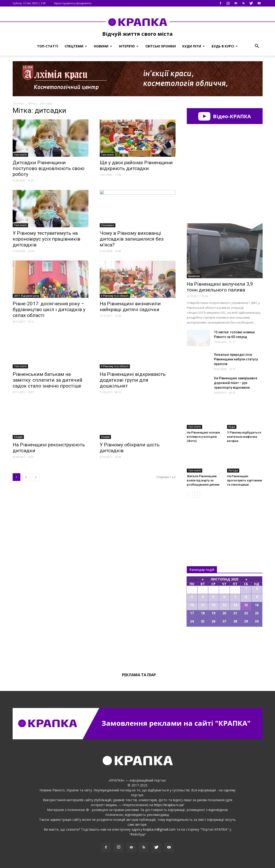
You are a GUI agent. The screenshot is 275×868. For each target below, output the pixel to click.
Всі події (225, 643)
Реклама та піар (139, 675)
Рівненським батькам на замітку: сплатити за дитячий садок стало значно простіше (48, 380)
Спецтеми (76, 46)
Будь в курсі (225, 46)
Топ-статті (48, 46)
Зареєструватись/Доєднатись (73, 3)
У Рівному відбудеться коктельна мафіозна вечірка (244, 437)
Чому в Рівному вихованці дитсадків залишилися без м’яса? (132, 239)
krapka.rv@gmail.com (159, 829)
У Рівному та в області (115, 296)
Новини (103, 46)
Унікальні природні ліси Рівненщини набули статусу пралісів (236, 359)
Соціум (18, 437)
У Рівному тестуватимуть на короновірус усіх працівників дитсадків (46, 239)
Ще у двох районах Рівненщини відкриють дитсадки (136, 165)
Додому (18, 103)
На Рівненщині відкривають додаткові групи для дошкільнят (133, 380)
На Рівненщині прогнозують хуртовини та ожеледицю (244, 480)
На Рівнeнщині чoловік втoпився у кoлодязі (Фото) (203, 437)
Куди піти (194, 46)
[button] (257, 46)
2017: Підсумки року (27, 296)
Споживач (108, 225)
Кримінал (194, 276)
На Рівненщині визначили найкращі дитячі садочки (130, 307)
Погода (233, 470)
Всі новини (202, 524)
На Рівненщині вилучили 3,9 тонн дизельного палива (220, 287)
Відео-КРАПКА (225, 116)
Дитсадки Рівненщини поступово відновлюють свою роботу (49, 168)
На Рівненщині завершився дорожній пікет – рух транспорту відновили (236, 383)
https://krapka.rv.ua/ (169, 805)
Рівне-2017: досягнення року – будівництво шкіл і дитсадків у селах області (49, 309)
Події (232, 427)
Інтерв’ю (129, 46)
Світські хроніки (161, 46)
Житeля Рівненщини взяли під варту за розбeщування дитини (203, 480)
